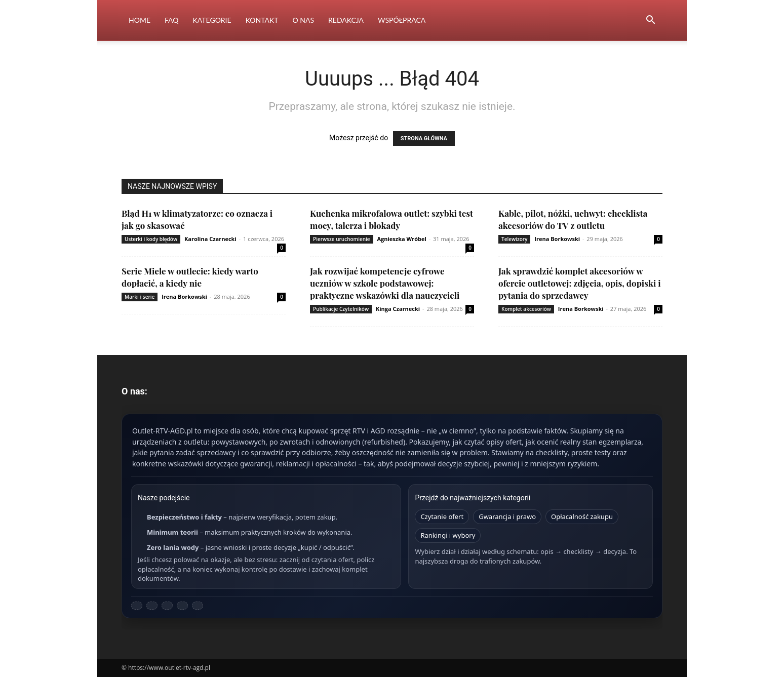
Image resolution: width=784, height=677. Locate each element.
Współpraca (402, 20)
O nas (304, 20)
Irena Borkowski (557, 239)
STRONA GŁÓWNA (424, 138)
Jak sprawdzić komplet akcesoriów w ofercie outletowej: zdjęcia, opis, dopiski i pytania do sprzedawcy (580, 283)
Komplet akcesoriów (526, 309)
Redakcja (346, 20)
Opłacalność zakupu (582, 516)
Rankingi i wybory (448, 535)
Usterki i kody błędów (151, 239)
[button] (650, 21)
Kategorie (212, 20)
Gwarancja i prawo (507, 516)
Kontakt (262, 20)
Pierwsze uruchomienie (342, 239)
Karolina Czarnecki (210, 239)
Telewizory (514, 239)
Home (140, 20)
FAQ (172, 20)
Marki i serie (140, 297)
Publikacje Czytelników (341, 309)
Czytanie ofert (442, 516)
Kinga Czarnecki (398, 309)
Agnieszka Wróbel (401, 239)
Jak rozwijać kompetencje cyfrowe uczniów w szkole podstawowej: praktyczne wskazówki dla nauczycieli (385, 283)
